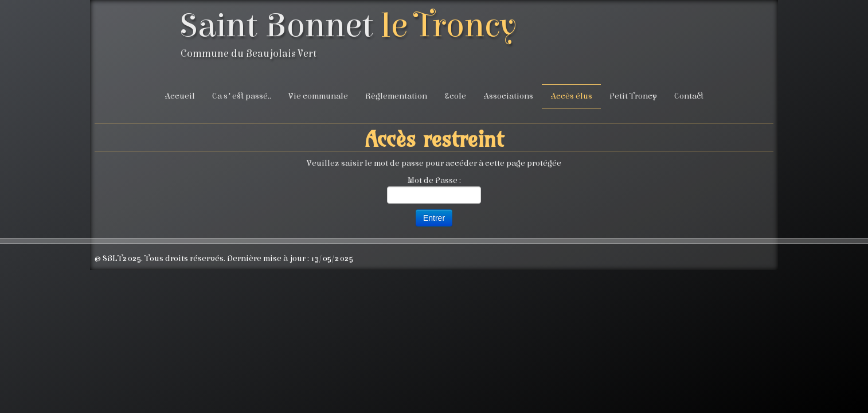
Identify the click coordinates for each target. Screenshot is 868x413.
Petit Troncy (633, 96)
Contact (689, 96)
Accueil (180, 96)
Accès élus (571, 96)
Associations (508, 96)
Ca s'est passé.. (242, 96)
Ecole (455, 96)
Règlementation (396, 96)
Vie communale (318, 96)
